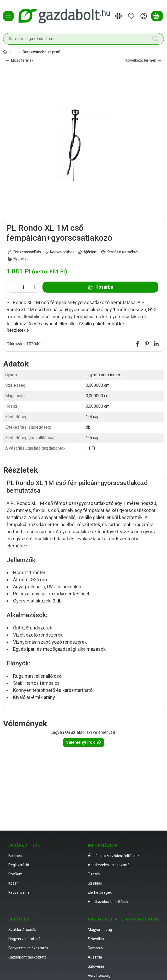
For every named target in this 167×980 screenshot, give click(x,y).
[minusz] (12, 287)
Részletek (18, 330)
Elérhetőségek (100, 892)
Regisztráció (19, 865)
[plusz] (35, 287)
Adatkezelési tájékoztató (109, 865)
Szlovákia (96, 939)
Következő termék (143, 60)
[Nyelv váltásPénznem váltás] (119, 16)
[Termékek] (8, 16)
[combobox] (83, 39)
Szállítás (95, 883)
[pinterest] (147, 344)
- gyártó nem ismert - (105, 375)
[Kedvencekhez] (60, 252)
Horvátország (99, 976)
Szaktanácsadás (22, 930)
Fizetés (94, 874)
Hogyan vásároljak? (24, 939)
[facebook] (137, 344)
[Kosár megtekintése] (157, 16)
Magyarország (100, 930)
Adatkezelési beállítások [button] (108, 902)
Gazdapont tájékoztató (28, 957)
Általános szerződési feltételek (114, 856)
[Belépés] (144, 16)
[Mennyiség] (23, 287)
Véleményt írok (83, 742)
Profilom (15, 874)
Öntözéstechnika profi (41, 52)
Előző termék (19, 60)
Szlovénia (96, 966)
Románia (95, 948)
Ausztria (95, 957)
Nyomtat (18, 259)
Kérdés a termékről (120, 252)
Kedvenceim (19, 892)
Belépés (15, 856)
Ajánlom (88, 252)
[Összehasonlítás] (24, 252)
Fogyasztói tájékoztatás (28, 948)
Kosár (13, 883)
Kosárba (100, 287)
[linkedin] (156, 344)
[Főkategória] (5, 52)
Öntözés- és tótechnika (15, 52)
